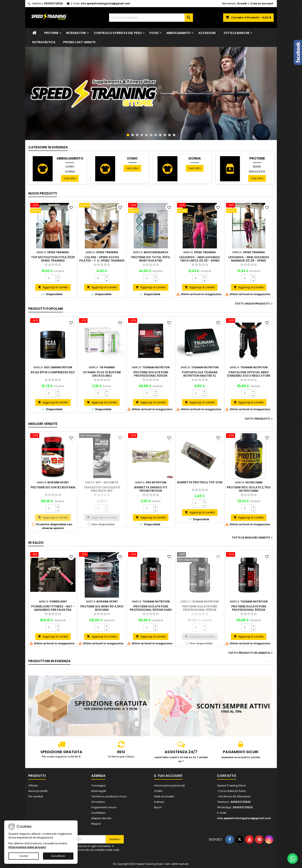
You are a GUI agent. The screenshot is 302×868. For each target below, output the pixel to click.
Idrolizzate (257, 172)
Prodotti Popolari (46, 309)
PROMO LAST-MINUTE (79, 42)
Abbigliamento (178, 33)
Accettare (58, 856)
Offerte (33, 786)
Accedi (242, 3)
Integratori (76, 33)
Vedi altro (70, 178)
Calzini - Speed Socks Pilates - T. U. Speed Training (102, 259)
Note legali (99, 791)
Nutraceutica (44, 42)
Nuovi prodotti (43, 193)
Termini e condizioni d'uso (109, 796)
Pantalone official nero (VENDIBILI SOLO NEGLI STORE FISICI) (249, 376)
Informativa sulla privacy (27, 847)
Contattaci (98, 813)
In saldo (36, 543)
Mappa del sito (101, 818)
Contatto (227, 776)
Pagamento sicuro (104, 807)
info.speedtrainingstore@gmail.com (105, 3)
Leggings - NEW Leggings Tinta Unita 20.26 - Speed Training (200, 261)
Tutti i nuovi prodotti (254, 304)
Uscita (24, 856)
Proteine (51, 33)
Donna (70, 172)
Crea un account (262, 3)
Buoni (158, 807)
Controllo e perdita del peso (118, 33)
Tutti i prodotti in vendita (251, 653)
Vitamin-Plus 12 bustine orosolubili (102, 374)
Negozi (96, 824)
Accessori (207, 33)
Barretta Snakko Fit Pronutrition (151, 489)
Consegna (98, 786)
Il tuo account (168, 776)
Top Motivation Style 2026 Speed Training (53, 259)
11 (174, 135)
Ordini (158, 791)
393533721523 (53, 3)
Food (154, 33)
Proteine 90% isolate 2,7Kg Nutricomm (249, 489)
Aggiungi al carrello (53, 287)
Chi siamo (98, 802)
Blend (257, 167)
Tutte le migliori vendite (253, 538)
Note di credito (164, 796)
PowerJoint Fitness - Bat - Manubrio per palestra (53, 608)
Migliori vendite (43, 424)
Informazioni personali (169, 786)
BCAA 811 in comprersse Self (53, 372)
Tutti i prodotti (259, 419)
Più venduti (36, 796)
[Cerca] (151, 18)
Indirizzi (159, 802)
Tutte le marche (236, 33)
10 (169, 135)
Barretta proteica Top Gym (200, 482)
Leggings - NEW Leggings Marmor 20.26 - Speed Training (249, 261)
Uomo (70, 167)
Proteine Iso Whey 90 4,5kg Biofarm (102, 608)
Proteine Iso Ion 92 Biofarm (53, 487)
